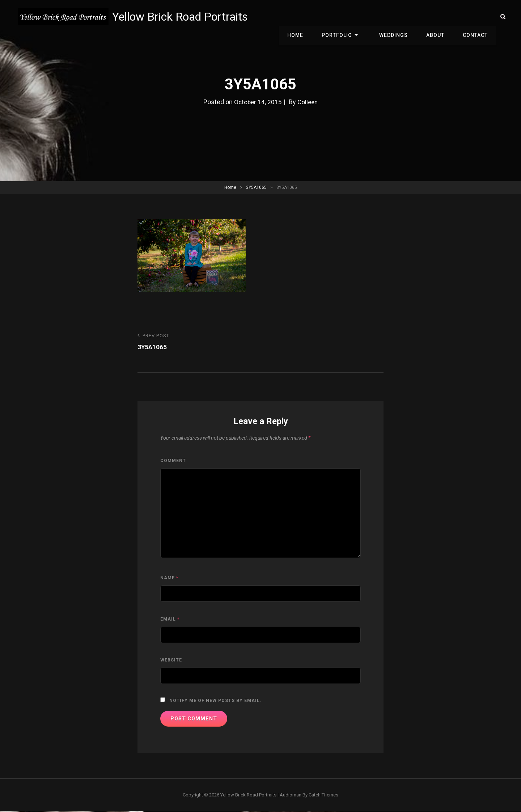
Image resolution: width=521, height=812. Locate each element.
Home (309, 17)
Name (169, 578)
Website (171, 660)
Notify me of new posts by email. (215, 701)
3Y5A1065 (256, 187)
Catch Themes (323, 795)
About (439, 17)
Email (170, 619)
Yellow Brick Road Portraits (182, 17)
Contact (477, 17)
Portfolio (348, 17)
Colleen (308, 102)
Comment (173, 461)
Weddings (400, 17)
